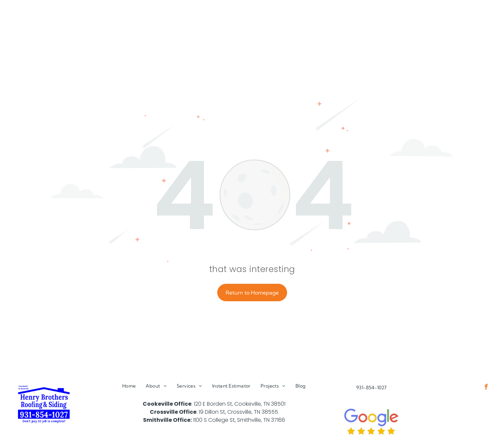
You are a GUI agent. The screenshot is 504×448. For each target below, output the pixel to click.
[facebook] (486, 388)
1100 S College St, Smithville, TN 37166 (239, 420)
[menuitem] (129, 386)
